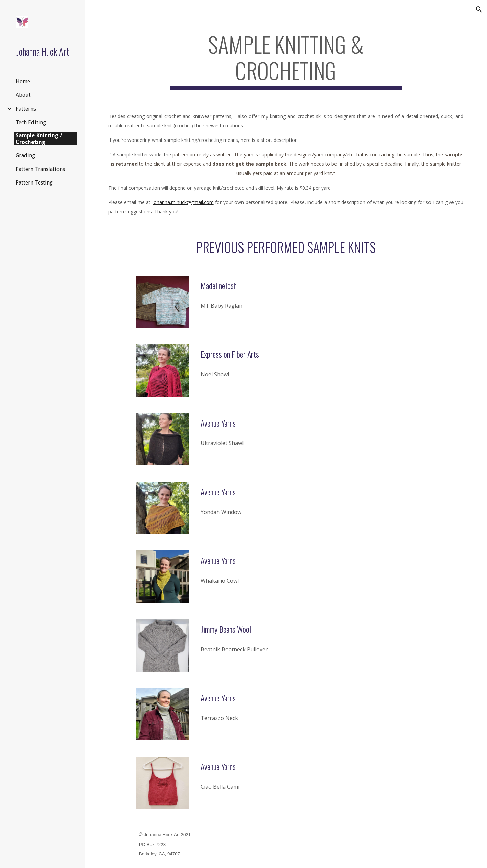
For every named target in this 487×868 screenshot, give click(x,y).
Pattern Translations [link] (40, 169)
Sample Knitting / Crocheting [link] (39, 139)
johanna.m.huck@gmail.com (183, 202)
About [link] (23, 95)
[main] (286, 61)
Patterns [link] (26, 109)
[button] (479, 9)
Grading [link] (25, 156)
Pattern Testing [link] (34, 183)
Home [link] (23, 81)
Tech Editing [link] (31, 122)
